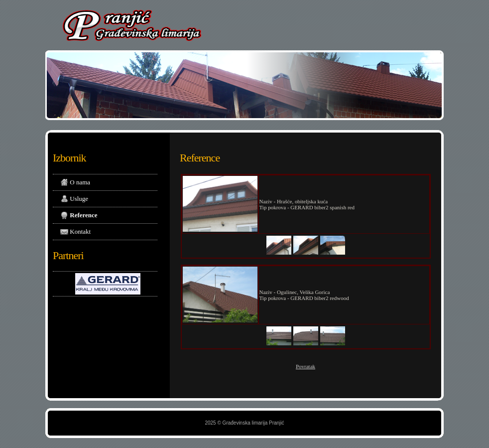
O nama (75, 183)
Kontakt (75, 232)
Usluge (74, 199)
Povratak (306, 366)
